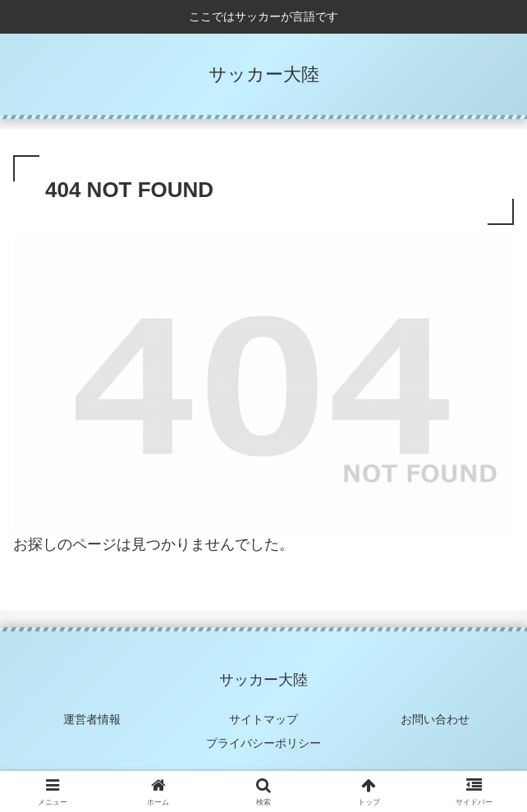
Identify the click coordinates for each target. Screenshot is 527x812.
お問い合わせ (435, 719)
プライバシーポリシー (263, 743)
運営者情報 (92, 719)
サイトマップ (263, 719)
